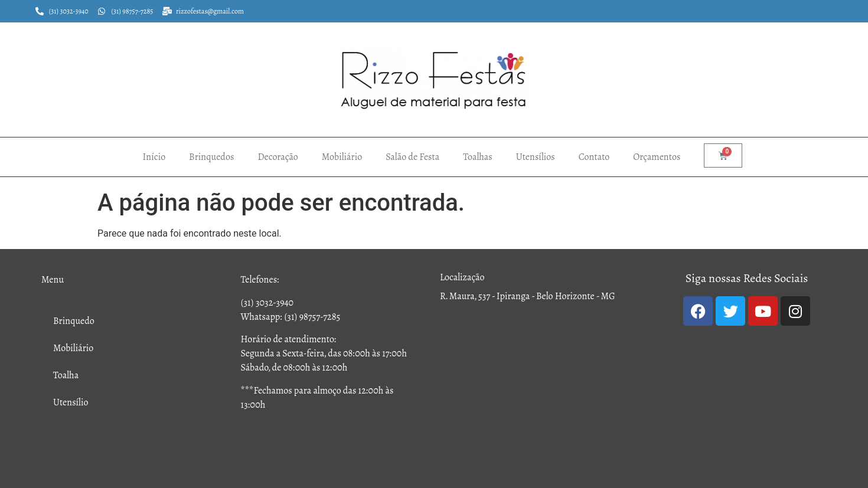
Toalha (66, 375)
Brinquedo (74, 321)
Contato (594, 157)
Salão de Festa (412, 157)
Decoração (278, 157)
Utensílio (71, 402)
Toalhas (478, 157)
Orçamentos (657, 157)
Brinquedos (211, 157)
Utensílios (536, 157)
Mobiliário (342, 157)
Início (154, 157)
